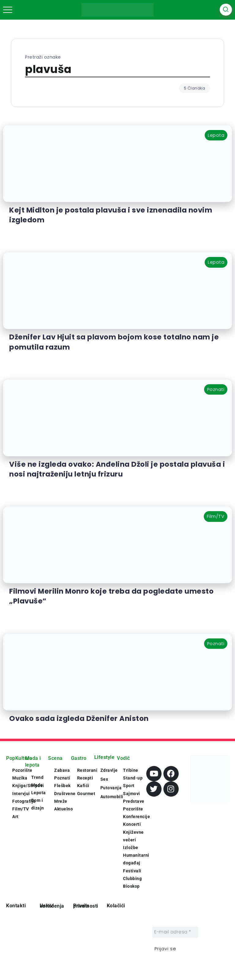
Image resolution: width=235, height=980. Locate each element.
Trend (37, 777)
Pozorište (133, 809)
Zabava (62, 770)
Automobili (112, 797)
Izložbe (131, 848)
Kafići (83, 786)
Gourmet (86, 794)
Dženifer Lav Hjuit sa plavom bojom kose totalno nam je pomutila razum (114, 342)
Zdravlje (109, 770)
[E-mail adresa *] (175, 932)
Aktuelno (63, 809)
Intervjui (21, 794)
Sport (129, 786)
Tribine (131, 770)
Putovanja (111, 788)
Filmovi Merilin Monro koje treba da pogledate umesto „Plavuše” (111, 596)
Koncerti (132, 824)
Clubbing (132, 879)
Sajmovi (132, 794)
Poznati (62, 778)
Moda (37, 785)
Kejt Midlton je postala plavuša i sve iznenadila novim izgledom (111, 215)
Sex (104, 779)
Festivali (132, 871)
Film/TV (21, 809)
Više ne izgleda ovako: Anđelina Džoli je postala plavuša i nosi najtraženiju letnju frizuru (117, 469)
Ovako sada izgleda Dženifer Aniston (79, 718)
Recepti (85, 778)
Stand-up (133, 778)
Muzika (20, 778)
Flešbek (62, 786)
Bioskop (131, 886)
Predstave (134, 801)
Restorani (87, 770)
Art (15, 817)
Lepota (39, 793)
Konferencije (136, 817)
